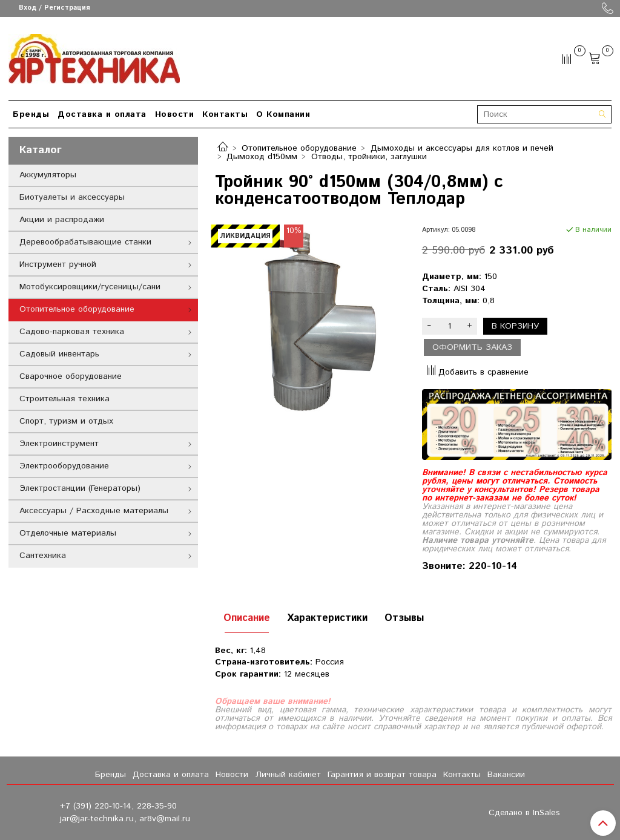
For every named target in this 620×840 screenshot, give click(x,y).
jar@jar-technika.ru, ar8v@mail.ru (125, 819)
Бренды (31, 114)
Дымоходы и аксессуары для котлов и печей (462, 148)
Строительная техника (64, 399)
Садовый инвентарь (59, 354)
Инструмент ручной (58, 264)
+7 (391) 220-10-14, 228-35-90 (118, 806)
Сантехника (43, 556)
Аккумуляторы (48, 175)
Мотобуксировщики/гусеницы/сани (90, 287)
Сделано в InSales (524, 813)
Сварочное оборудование (71, 376)
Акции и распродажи (62, 220)
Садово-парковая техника (72, 332)
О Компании (283, 114)
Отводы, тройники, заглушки (369, 157)
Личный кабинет (288, 775)
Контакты (225, 114)
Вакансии (506, 775)
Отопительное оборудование (299, 148)
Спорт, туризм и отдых (66, 421)
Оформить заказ (472, 347)
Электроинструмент (59, 444)
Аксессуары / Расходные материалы (94, 511)
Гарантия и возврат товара (382, 775)
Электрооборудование (64, 466)
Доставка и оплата (102, 114)
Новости (175, 114)
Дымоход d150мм (262, 157)
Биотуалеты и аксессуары (72, 197)
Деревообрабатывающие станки (85, 242)
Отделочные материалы (68, 533)
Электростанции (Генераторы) (80, 488)
